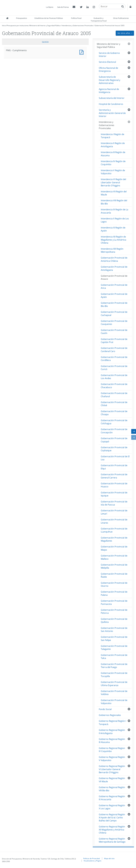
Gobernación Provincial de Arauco (107, 26)
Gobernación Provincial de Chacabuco (114, 386)
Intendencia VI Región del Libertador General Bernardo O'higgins (113, 182)
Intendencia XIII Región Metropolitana (112, 250)
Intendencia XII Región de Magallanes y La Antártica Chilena (113, 240)
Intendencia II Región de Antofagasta (113, 145)
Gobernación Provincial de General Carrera (114, 476)
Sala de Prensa (63, 7)
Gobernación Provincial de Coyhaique (114, 449)
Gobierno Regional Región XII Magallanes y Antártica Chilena (112, 830)
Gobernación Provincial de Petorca (114, 611)
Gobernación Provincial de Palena (114, 593)
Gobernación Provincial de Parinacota (114, 602)
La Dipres (50, 7)
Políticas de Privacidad (92, 858)
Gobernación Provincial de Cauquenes (114, 323)
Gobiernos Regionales (110, 715)
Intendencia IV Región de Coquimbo (113, 163)
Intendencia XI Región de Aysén (113, 229)
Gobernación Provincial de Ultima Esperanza (114, 684)
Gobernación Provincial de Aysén (114, 295)
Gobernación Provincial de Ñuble (114, 575)
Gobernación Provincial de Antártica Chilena (114, 259)
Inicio (4, 26)
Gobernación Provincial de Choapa (114, 413)
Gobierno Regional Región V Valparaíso (112, 759)
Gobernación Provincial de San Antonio (114, 630)
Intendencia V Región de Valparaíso (113, 172)
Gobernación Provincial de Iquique (114, 494)
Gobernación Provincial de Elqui (114, 467)
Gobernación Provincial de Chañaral (114, 395)
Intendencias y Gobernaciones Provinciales (78, 26)
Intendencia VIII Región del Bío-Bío (114, 202)
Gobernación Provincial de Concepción (114, 431)
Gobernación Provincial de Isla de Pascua (114, 503)
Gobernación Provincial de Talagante (114, 648)
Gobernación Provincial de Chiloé (114, 404)
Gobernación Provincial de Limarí (114, 512)
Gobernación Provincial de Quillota (114, 620)
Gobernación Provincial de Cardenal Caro (114, 350)
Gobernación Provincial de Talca (114, 657)
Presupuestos (22, 18)
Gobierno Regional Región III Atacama (112, 741)
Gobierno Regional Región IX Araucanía (112, 798)
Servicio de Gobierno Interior (109, 55)
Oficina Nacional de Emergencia (108, 69)
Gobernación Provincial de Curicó (114, 368)
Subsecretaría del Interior (112, 98)
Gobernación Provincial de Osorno (114, 584)
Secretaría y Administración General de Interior (112, 113)
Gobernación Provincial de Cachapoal (114, 313)
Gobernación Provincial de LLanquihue (114, 530)
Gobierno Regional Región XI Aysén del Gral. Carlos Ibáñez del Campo (112, 818)
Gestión (45, 42)
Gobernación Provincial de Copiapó (114, 440)
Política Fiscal (76, 18)
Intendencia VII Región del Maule (114, 193)
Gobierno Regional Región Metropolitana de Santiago (112, 840)
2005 (123, 26)
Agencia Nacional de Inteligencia (109, 91)
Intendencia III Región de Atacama (113, 154)
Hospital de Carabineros (111, 104)
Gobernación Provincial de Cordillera (114, 359)
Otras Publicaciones (121, 18)
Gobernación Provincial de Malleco (114, 557)
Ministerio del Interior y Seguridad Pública (45, 26)
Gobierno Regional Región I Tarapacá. (112, 722)
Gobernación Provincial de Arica (114, 286)
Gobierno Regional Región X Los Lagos (112, 807)
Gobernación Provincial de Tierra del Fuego (114, 666)
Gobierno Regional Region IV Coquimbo (112, 750)
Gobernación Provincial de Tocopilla (114, 675)
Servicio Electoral (107, 62)
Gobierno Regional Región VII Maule (112, 780)
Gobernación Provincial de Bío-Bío (114, 304)
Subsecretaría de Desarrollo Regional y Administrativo (110, 80)
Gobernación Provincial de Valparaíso (114, 702)
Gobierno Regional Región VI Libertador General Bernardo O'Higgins (112, 769)
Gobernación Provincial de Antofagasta (114, 268)
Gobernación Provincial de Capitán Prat (114, 341)
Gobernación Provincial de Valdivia (114, 693)
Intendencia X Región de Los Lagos (115, 220)
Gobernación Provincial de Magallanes (114, 539)
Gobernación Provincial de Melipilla (114, 566)
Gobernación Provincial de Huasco (114, 485)
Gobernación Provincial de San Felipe (114, 638)
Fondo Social (105, 709)
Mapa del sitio (109, 858)
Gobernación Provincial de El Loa (115, 458)
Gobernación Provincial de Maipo (114, 548)
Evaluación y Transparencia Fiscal (99, 19)
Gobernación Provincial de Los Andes (114, 377)
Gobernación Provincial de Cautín (114, 332)
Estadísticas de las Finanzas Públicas (49, 18)
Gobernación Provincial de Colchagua (114, 422)
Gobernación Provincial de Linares (114, 521)
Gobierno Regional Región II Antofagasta (112, 732)
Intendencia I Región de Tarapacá (112, 136)
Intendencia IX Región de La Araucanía (114, 211)
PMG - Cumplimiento (82, 52)
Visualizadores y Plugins (93, 861)
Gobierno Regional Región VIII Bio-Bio (112, 789)
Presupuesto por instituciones (18, 26)
